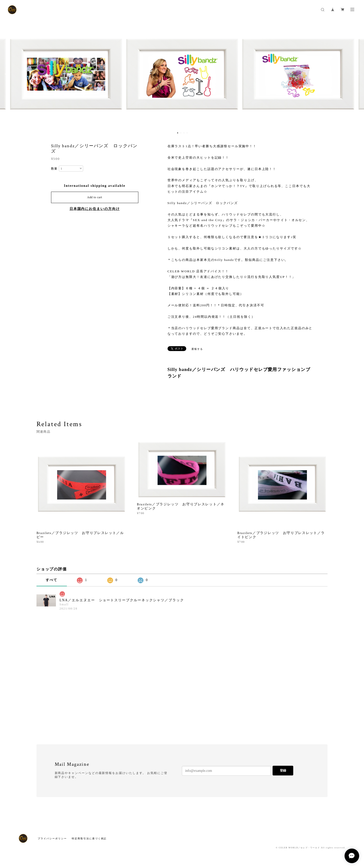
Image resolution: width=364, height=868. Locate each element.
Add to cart (95, 197)
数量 (54, 169)
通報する (197, 349)
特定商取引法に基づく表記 (89, 838)
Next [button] (357, 74)
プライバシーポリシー (52, 838)
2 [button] (181, 133)
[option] (182, 74)
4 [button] (187, 133)
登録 (283, 770)
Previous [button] (7, 74)
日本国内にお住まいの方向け (95, 209)
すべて (52, 580)
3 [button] (184, 133)
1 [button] (178, 133)
